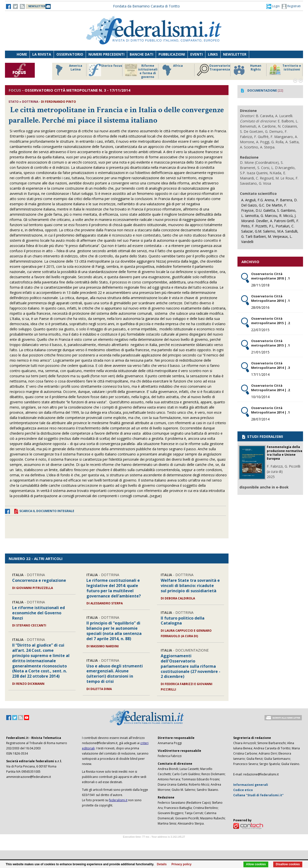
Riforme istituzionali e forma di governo (141, 71)
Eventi (196, 54)
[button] (273, 6)
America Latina (67, 70)
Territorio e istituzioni (285, 70)
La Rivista (42, 54)
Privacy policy (181, 864)
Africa (172, 70)
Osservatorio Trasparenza (213, 70)
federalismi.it (118, 800)
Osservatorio (70, 54)
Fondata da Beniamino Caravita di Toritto (146, 6)
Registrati (291, 6)
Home (22, 54)
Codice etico (243, 790)
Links (213, 54)
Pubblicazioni (172, 54)
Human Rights (247, 70)
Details (162, 864)
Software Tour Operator (154, 843)
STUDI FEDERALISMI (262, 436)
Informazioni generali (251, 785)
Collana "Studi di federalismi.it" (258, 795)
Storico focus (105, 70)
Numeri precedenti (106, 54)
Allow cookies (256, 864)
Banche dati (141, 54)
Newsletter (235, 54)
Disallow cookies (288, 864)
